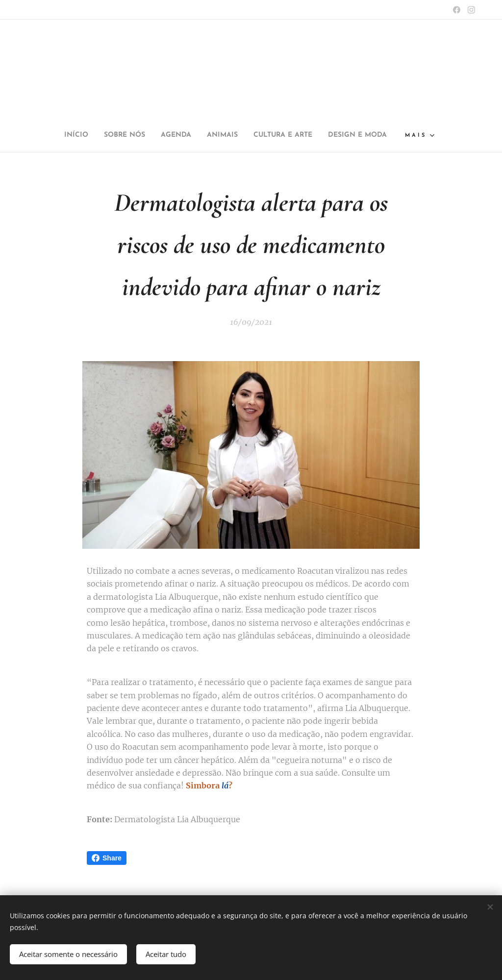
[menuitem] (58, 135)
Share (107, 858)
